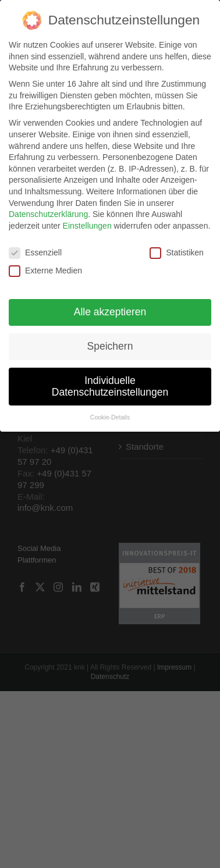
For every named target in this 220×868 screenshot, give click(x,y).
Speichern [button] (110, 340)
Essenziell (35, 247)
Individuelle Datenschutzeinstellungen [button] (110, 380)
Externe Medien (45, 265)
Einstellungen (87, 220)
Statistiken (177, 247)
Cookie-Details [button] (110, 412)
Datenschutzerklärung (48, 208)
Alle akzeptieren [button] (110, 306)
